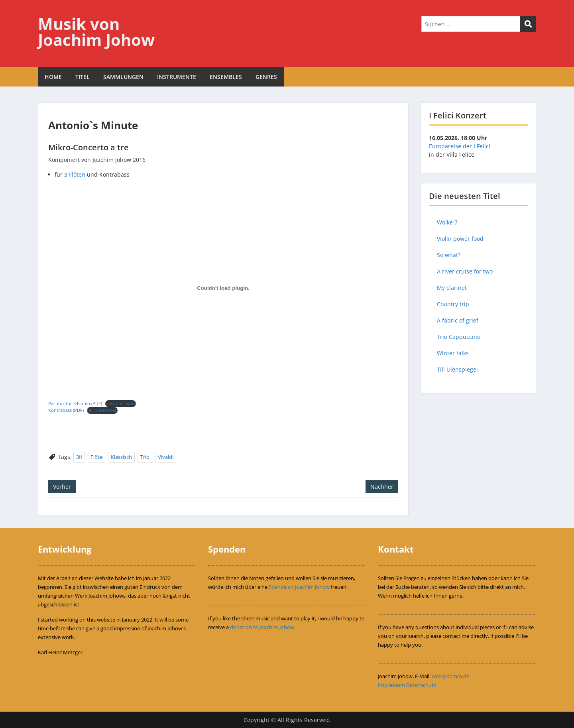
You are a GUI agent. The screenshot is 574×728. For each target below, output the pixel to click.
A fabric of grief (458, 320)
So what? (449, 255)
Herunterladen (121, 403)
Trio (145, 457)
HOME (53, 77)
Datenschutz (421, 685)
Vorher (62, 487)
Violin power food (460, 239)
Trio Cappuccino (459, 337)
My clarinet (452, 288)
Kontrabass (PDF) (66, 410)
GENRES (266, 77)
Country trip (453, 304)
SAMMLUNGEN (123, 77)
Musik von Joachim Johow (96, 32)
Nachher (382, 487)
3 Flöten (75, 174)
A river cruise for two (465, 271)
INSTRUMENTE (177, 77)
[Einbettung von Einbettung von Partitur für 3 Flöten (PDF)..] (223, 288)
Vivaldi (166, 457)
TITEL (83, 77)
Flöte (96, 457)
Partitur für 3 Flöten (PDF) (75, 403)
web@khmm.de (450, 676)
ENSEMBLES (226, 77)
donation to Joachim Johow (262, 627)
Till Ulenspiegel (457, 369)
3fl (79, 457)
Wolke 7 (447, 222)
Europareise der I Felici (460, 146)
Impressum (391, 685)
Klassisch (121, 457)
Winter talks (453, 353)
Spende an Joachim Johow (299, 587)
